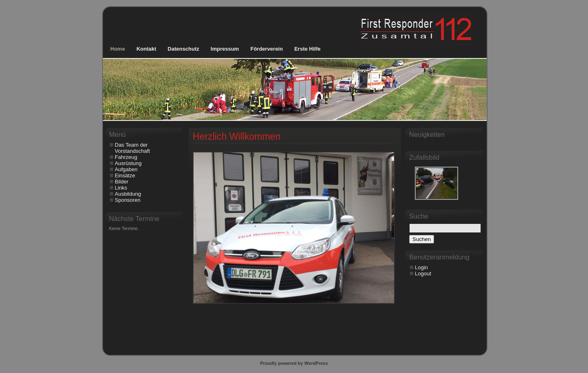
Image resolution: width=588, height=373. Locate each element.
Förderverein (266, 49)
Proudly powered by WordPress (294, 363)
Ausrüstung (128, 163)
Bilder (121, 182)
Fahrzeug (126, 157)
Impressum (225, 49)
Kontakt (146, 49)
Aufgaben (126, 169)
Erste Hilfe (307, 49)
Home (118, 49)
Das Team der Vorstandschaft (132, 148)
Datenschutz (184, 49)
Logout (423, 274)
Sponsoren (128, 200)
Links (121, 188)
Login (421, 267)
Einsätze (125, 175)
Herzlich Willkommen (237, 136)
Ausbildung (128, 194)
